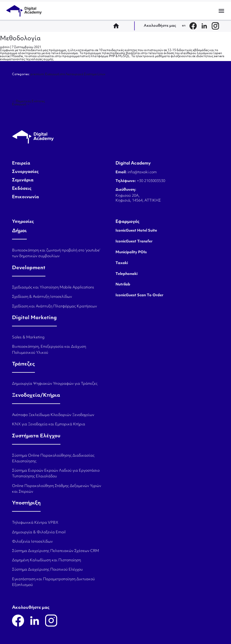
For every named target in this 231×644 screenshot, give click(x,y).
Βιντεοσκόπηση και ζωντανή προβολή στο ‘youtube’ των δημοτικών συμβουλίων (56, 253)
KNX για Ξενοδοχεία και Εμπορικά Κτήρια (49, 424)
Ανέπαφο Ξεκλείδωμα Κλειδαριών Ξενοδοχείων (53, 415)
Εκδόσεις (22, 189)
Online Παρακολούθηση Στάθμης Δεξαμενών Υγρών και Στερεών (57, 489)
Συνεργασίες (25, 172)
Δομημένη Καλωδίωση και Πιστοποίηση (46, 560)
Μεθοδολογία (20, 39)
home (118, 26)
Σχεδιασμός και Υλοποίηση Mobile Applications (53, 288)
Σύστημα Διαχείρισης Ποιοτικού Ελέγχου (47, 570)
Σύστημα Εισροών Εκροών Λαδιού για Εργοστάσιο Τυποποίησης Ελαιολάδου (56, 474)
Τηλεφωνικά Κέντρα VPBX (35, 523)
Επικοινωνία (25, 197)
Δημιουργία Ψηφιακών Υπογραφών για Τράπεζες (55, 384)
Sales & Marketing (28, 337)
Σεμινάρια (23, 180)
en (184, 26)
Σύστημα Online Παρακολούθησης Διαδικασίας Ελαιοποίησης (53, 459)
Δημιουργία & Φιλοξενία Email (39, 532)
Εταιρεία (21, 164)
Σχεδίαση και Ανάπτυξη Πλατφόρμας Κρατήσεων (54, 307)
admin (5, 47)
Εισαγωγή (21, 105)
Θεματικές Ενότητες (28, 102)
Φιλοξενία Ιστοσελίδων (32, 542)
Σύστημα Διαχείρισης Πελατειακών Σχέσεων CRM (55, 551)
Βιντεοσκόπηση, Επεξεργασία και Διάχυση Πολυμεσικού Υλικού (49, 350)
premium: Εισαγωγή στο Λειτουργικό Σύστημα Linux (68, 74)
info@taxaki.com (142, 172)
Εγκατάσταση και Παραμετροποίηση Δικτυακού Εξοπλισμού (53, 582)
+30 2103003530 (151, 181)
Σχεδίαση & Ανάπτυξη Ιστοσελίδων (42, 297)
